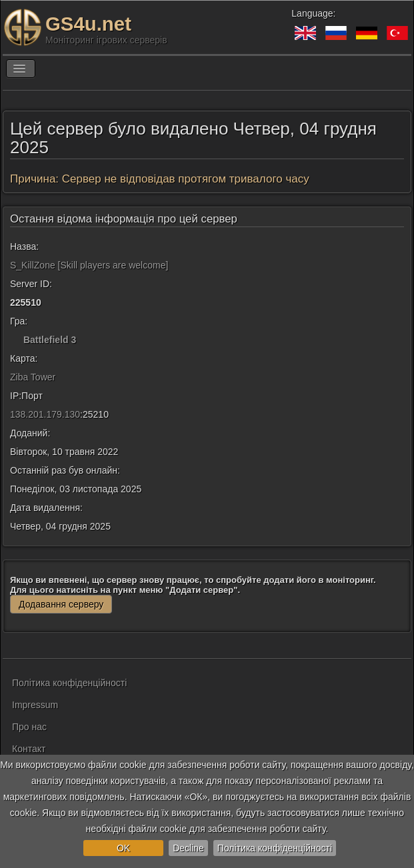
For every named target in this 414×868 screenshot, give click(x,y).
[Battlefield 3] (15, 340)
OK (123, 848)
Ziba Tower (33, 377)
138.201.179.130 (45, 414)
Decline (188, 848)
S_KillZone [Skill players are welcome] (89, 265)
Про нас (29, 727)
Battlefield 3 (50, 340)
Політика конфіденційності (275, 848)
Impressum (35, 705)
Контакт (29, 749)
